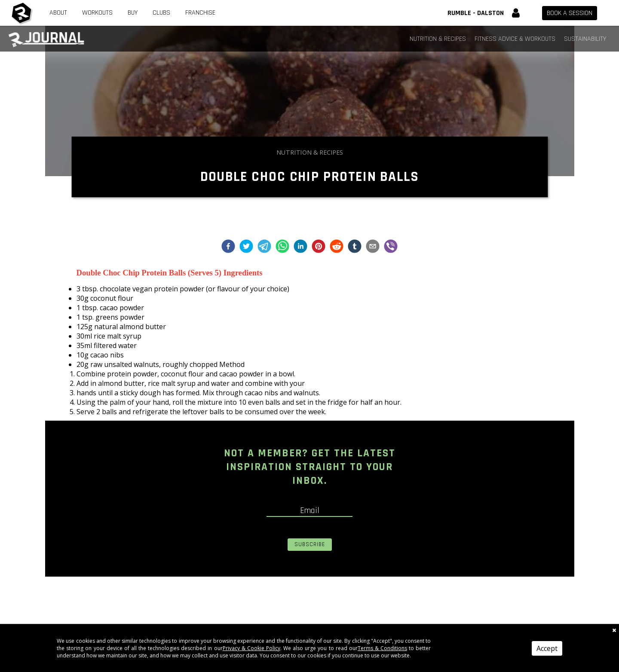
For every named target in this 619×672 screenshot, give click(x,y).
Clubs (161, 13)
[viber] (391, 247)
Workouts (97, 13)
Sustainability (585, 39)
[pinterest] (319, 247)
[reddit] (337, 247)
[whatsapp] (282, 247)
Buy (133, 13)
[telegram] (264, 247)
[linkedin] (300, 247)
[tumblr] (355, 247)
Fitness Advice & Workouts (515, 39)
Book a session (570, 13)
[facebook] (228, 247)
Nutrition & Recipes (438, 39)
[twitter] (246, 247)
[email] (373, 247)
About (58, 13)
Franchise (200, 13)
